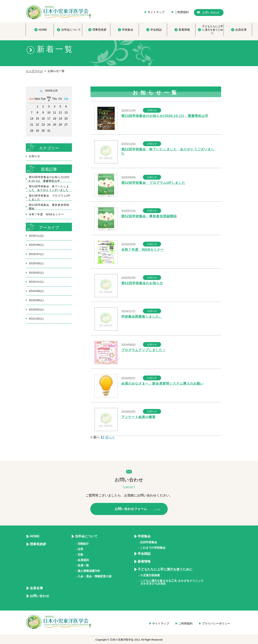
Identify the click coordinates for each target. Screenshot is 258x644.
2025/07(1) (36, 254)
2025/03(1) (36, 263)
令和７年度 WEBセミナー (144, 250)
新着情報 (144, 561)
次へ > (110, 437)
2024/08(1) (36, 291)
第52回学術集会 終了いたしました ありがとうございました (49, 188)
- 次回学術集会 (148, 542)
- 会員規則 (82, 560)
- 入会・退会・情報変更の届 (94, 576)
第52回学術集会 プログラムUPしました (155, 183)
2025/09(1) (36, 245)
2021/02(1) (36, 319)
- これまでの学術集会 (152, 548)
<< (41, 91)
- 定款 (80, 555)
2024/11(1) (36, 282)
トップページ (34, 71)
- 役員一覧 (82, 565)
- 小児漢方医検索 (149, 575)
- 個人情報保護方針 (88, 571)
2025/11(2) (36, 236)
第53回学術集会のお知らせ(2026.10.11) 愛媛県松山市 (167, 116)
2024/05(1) (36, 300)
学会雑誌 (144, 554)
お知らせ (34, 156)
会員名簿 (36, 588)
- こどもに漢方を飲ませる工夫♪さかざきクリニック (171, 582)
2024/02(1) (36, 310)
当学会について (86, 536)
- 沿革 (80, 549)
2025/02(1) (36, 273)
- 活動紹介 (82, 544)
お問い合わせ (40, 596)
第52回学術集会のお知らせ (143, 283)
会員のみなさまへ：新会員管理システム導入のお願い (165, 383)
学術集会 (144, 536)
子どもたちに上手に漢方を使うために (165, 569)
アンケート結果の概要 (139, 417)
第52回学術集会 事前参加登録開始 (151, 216)
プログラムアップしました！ (145, 350)
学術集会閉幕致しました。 (143, 317)
